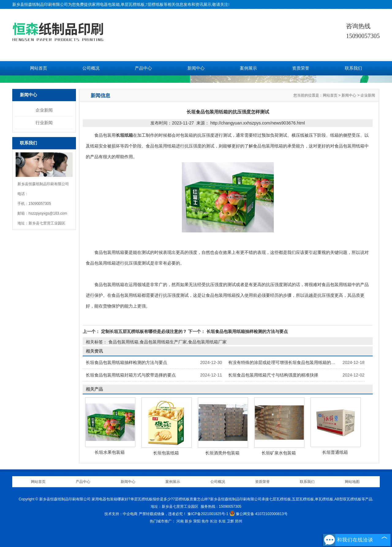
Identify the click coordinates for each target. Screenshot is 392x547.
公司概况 (91, 68)
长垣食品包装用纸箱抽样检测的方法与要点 (247, 331)
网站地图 (352, 482)
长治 (213, 521)
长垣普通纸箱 (335, 452)
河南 (180, 521)
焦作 (205, 521)
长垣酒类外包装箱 (222, 453)
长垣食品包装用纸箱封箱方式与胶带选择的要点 (131, 375)
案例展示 (248, 68)
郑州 (239, 521)
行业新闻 (44, 123)
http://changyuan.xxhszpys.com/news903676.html (258, 123)
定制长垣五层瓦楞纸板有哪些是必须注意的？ (144, 331)
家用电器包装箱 (106, 4)
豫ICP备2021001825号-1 (208, 514)
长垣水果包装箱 (110, 452)
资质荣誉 (301, 68)
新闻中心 (196, 68)
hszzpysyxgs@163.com (48, 213)
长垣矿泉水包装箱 (279, 453)
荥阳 (197, 521)
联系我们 (353, 68)
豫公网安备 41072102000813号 (258, 514)
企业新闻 (44, 110)
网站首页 (39, 68)
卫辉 (230, 521)
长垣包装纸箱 (166, 453)
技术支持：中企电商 (121, 514)
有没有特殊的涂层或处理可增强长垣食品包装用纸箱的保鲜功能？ (290, 362)
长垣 (222, 521)
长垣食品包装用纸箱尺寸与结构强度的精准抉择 (273, 375)
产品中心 (143, 68)
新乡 (188, 521)
